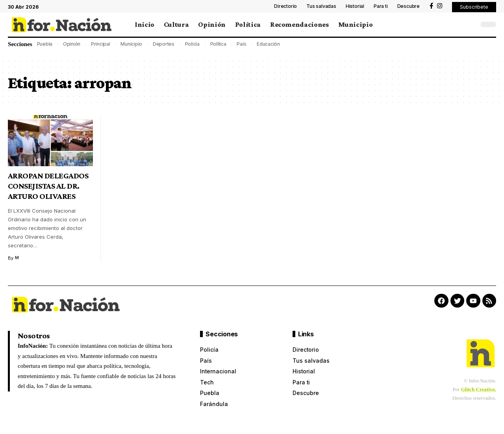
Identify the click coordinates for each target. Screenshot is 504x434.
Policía (192, 44)
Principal (101, 44)
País (241, 44)
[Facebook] (431, 6)
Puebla (45, 44)
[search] (471, 24)
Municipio (131, 44)
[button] (474, 7)
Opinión (72, 44)
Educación (268, 44)
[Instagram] (440, 6)
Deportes (164, 44)
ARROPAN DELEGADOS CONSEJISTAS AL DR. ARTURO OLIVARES (48, 186)
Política (218, 44)
